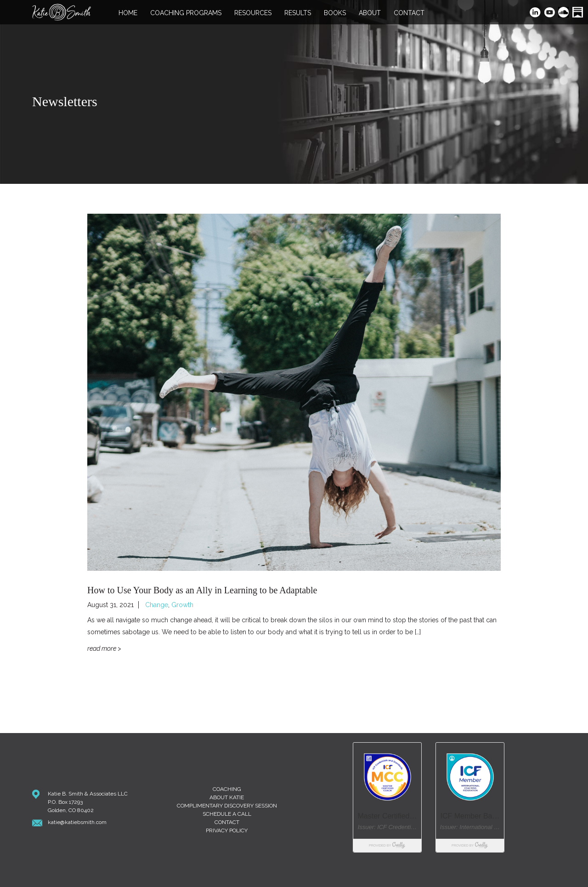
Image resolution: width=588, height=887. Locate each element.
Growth (182, 605)
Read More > (104, 648)
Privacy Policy (227, 830)
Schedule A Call (227, 814)
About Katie (227, 797)
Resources (253, 13)
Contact (409, 13)
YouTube (550, 13)
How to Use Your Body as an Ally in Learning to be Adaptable (202, 590)
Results (298, 13)
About (370, 13)
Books (335, 13)
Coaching (227, 789)
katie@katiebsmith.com (77, 822)
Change (157, 605)
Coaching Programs (186, 13)
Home (128, 13)
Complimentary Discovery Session (227, 806)
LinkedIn (535, 13)
